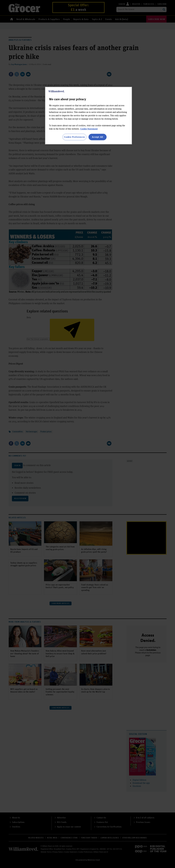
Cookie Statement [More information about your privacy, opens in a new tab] (89, 129)
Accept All (97, 137)
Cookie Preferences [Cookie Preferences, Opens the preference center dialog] (74, 137)
